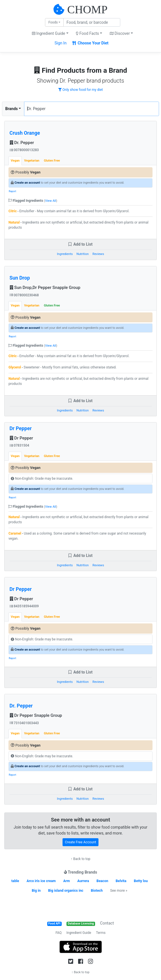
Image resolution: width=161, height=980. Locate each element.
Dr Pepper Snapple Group (36, 715)
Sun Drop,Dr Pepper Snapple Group (45, 288)
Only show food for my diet (81, 90)
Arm (66, 881)
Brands (12, 109)
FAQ (59, 933)
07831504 (20, 445)
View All (51, 201)
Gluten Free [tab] (52, 161)
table (15, 881)
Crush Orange (25, 133)
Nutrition (82, 254)
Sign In (61, 43)
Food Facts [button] (87, 33)
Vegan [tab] (15, 161)
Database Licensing (81, 924)
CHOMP (87, 9)
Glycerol (15, 367)
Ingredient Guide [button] (49, 33)
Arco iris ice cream (41, 881)
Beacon (102, 881)
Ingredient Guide (79, 933)
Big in (36, 891)
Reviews (98, 254)
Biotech (97, 891)
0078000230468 (24, 295)
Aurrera (83, 881)
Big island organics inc (66, 891)
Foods (53, 22)
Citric (13, 211)
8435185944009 (24, 606)
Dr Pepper (21, 428)
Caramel (15, 533)
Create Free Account (80, 842)
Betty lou (141, 881)
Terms (101, 933)
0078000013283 (24, 150)
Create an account (27, 183)
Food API (54, 924)
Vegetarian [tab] (32, 161)
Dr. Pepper (22, 143)
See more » (119, 891)
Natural (14, 222)
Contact (107, 923)
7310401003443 (24, 723)
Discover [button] (120, 33)
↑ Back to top (80, 859)
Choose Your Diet (90, 43)
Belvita (121, 881)
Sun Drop (20, 278)
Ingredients (65, 254)
